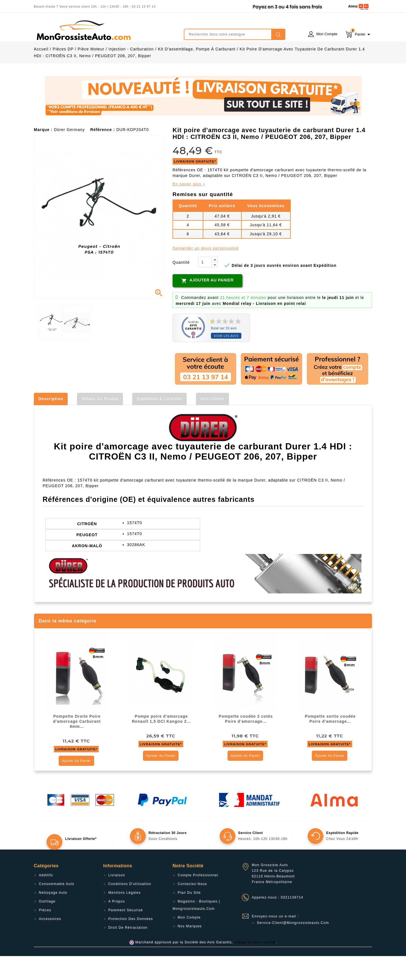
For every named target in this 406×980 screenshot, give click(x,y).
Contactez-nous (192, 908)
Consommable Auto (57, 908)
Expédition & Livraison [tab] (159, 423)
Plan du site (189, 917)
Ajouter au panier (207, 305)
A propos (117, 925)
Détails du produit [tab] (100, 423)
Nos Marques (190, 950)
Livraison (117, 899)
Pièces (45, 934)
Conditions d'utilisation (130, 908)
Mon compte (189, 941)
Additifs (46, 899)
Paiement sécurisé (126, 934)
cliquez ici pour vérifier (255, 966)
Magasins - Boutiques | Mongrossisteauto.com (196, 929)
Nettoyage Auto (53, 917)
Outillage (47, 925)
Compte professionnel (198, 899)
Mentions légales (124, 917)
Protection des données (131, 943)
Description (51, 423)
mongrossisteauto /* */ (83, 30)
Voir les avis (226, 360)
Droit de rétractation (128, 952)
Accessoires (50, 943)
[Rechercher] (235, 34)
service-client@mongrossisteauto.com (293, 947)
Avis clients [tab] (212, 423)
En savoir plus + (189, 208)
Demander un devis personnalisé (206, 272)
